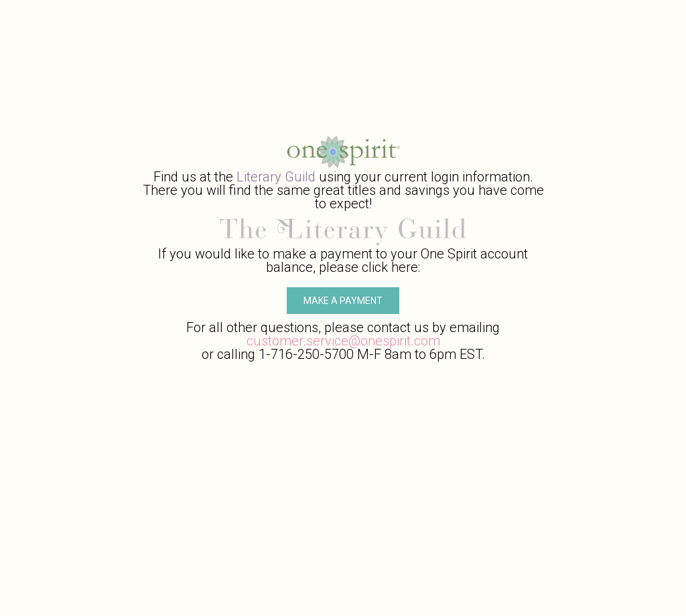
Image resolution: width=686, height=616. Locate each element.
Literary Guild (276, 177)
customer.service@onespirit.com (343, 341)
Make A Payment (343, 301)
